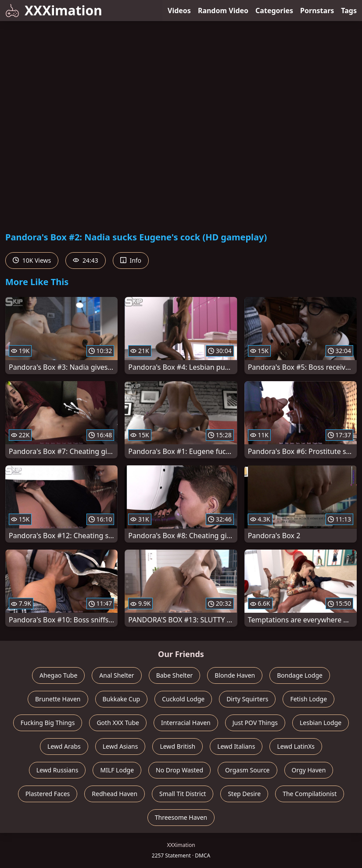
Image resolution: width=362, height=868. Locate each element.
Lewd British (177, 746)
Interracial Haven (186, 723)
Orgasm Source (247, 770)
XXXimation (54, 10)
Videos (179, 11)
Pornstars (317, 11)
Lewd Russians (57, 770)
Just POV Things (255, 723)
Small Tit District (183, 794)
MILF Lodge (117, 770)
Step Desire (244, 794)
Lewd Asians (120, 746)
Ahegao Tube (58, 675)
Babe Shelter (175, 675)
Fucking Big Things (48, 723)
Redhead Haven (115, 794)
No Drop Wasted (179, 770)
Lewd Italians (236, 746)
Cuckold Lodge (183, 699)
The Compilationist (310, 794)
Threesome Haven (181, 817)
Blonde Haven (235, 675)
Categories (274, 11)
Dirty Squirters (247, 699)
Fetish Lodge (308, 699)
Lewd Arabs (64, 746)
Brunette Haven (58, 699)
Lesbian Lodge (321, 723)
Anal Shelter (116, 675)
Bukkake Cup (122, 699)
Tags (349, 11)
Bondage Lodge (300, 675)
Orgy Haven (309, 770)
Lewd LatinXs (296, 746)
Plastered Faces (48, 794)
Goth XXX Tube (118, 723)
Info (131, 260)
